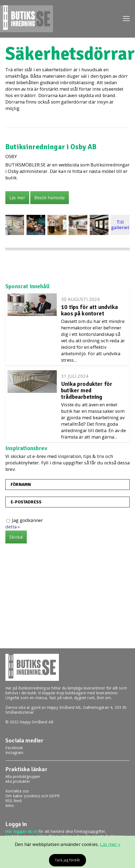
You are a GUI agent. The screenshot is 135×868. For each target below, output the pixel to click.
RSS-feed (13, 801)
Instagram (14, 753)
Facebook (14, 748)
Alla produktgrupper (23, 776)
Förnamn (21, 485)
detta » (13, 527)
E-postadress (26, 502)
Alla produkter (18, 781)
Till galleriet (120, 225)
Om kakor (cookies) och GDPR (33, 796)
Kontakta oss (17, 791)
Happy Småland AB (64, 707)
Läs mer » (110, 844)
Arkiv (10, 805)
